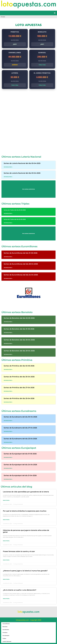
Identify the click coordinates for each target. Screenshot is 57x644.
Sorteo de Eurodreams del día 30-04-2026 (20, 417)
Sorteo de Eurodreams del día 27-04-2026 (20, 428)
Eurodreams (6, 630)
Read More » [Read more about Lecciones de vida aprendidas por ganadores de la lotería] (6, 500)
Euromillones (6, 624)
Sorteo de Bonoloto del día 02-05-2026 (19, 318)
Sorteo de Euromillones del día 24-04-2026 (21, 275)
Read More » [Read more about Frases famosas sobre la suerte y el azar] (6, 560)
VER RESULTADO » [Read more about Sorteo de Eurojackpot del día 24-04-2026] (8, 468)
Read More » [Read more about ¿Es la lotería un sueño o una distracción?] (6, 599)
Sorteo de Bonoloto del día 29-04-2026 (19, 351)
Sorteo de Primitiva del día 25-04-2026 (19, 398)
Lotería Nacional (7, 641)
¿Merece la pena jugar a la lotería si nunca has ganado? (25, 571)
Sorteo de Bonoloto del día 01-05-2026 (19, 329)
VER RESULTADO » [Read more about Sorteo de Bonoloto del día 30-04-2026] (8, 344)
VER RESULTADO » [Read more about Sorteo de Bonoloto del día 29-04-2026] (8, 354)
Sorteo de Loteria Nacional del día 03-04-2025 (22, 173)
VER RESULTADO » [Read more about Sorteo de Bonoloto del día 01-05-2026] (8, 333)
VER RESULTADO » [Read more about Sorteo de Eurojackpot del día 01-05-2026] (8, 457)
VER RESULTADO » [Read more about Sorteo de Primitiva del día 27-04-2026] (8, 391)
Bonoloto (5, 627)
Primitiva (5, 633)
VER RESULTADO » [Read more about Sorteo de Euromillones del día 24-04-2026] (8, 278)
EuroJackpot (6, 635)
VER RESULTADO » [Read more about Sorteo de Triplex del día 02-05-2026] (8, 223)
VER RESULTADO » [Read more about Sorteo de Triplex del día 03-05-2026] (8, 213)
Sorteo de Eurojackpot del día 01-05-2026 (20, 454)
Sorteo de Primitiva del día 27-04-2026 (19, 388)
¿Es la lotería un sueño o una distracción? (20, 590)
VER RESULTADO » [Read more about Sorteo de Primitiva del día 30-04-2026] (8, 380)
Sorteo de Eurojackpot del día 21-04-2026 (20, 475)
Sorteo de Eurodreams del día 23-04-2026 (20, 439)
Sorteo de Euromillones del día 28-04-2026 (21, 264)
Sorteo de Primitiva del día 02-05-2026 (19, 366)
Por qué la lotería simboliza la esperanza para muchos (25, 511)
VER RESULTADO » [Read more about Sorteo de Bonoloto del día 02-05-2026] (8, 322)
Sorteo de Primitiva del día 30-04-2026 (19, 377)
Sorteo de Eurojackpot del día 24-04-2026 (20, 465)
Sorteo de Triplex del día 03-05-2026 (15, 210)
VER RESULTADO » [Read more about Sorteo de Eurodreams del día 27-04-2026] (8, 431)
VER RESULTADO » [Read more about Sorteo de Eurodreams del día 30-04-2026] (8, 421)
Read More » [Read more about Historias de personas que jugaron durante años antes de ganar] (6, 541)
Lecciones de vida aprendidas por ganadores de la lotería (26, 492)
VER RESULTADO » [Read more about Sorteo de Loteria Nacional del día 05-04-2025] (8, 167)
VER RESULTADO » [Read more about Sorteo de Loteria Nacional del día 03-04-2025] (8, 177)
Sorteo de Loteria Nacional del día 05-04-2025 (22, 163)
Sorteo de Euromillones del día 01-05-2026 (21, 253)
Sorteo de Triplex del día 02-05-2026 (15, 219)
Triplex (4, 638)
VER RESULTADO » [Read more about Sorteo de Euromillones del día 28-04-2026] (8, 268)
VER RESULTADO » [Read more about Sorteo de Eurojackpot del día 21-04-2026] (8, 479)
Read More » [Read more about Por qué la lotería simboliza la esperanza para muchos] (6, 520)
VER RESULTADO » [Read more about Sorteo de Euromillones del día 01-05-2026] (8, 257)
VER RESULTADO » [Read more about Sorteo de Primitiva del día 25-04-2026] (8, 402)
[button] (55, 13)
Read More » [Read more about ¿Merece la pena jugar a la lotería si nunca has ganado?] (6, 579)
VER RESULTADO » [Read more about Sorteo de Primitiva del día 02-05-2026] (8, 370)
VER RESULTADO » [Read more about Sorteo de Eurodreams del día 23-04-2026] (8, 442)
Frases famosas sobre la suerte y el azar (19, 551)
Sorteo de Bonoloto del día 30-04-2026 (19, 340)
